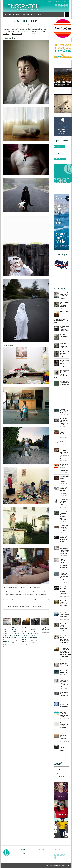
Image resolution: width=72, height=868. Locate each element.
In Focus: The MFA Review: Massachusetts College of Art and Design (64, 550)
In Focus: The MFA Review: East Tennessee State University (64, 516)
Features (18, 15)
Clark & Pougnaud (43, 600)
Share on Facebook (26, 606)
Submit (33, 15)
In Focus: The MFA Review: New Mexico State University (64, 503)
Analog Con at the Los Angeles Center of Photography (64, 467)
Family (15, 588)
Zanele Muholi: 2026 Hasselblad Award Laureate (35, 633)
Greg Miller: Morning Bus (45, 629)
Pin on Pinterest (39, 606)
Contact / (60, 2)
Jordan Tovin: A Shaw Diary (64, 664)
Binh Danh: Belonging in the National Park (64, 345)
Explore (11, 15)
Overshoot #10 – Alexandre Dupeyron (63, 737)
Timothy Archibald (34, 588)
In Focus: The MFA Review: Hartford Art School (64, 539)
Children (9, 588)
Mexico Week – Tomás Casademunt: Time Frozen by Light (17, 633)
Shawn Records (17, 34)
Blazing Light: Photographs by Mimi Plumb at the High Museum (64, 422)
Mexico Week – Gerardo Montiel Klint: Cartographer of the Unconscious (64, 577)
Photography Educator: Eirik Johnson (64, 672)
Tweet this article (14, 606)
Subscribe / (52, 2)
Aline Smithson (22, 24)
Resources (26, 15)
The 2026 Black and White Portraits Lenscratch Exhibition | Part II (61, 374)
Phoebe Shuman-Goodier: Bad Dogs (64, 433)
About (65, 2)
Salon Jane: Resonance (63, 442)
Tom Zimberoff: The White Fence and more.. (65, 354)
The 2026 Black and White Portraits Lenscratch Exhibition (65, 363)
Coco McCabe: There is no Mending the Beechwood (64, 695)
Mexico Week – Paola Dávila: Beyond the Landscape (64, 615)
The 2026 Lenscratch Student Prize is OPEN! (64, 714)
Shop (39, 15)
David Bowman (8, 600)
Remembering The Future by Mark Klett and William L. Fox (64, 683)
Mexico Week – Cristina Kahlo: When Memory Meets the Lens (64, 591)
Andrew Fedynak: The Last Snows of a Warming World (64, 726)
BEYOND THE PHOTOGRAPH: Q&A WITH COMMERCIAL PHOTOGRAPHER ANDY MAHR (28, 634)
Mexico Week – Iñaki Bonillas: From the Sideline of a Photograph (64, 639)
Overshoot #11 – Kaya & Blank (64, 411)
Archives (23, 853)
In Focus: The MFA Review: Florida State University (64, 528)
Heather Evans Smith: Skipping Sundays (64, 479)
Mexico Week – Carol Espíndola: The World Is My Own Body (64, 604)
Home (5, 15)
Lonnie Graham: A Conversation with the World (65, 383)
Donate (57, 147)
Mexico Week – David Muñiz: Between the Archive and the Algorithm (7, 634)
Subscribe (58, 159)
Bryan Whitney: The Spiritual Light (64, 705)
